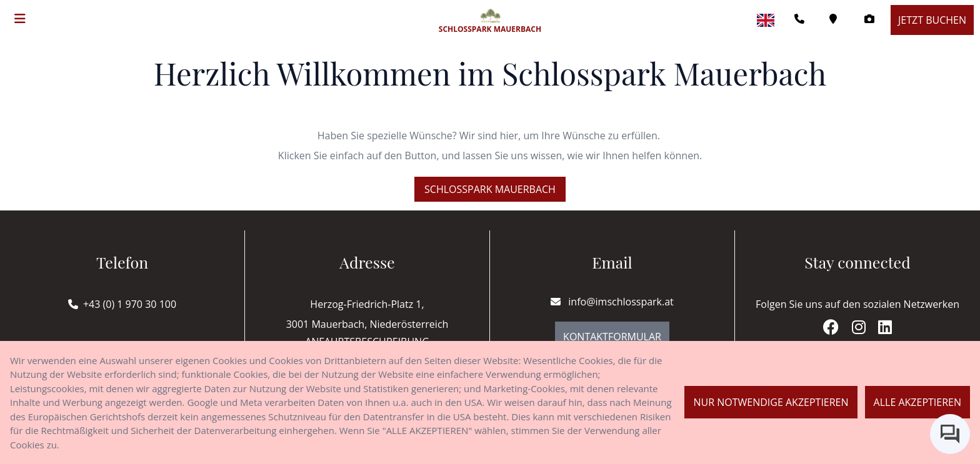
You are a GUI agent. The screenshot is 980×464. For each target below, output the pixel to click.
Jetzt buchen (932, 20)
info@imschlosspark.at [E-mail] (612, 302)
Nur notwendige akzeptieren (771, 402)
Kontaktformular (612, 337)
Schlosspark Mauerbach (490, 189)
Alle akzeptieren (917, 402)
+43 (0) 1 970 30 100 (130, 304)
